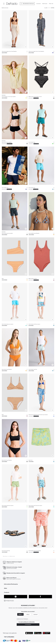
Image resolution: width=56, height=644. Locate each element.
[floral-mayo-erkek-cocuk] (41, 438)
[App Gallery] (46, 633)
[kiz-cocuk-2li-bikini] (15, 257)
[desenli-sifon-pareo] (41, 393)
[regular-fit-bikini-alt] (15, 120)
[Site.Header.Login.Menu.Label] (4, 4)
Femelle (20, 614)
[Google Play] (38, 633)
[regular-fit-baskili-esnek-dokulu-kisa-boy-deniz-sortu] (15, 211)
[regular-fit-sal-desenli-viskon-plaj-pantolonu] (41, 29)
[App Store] (29, 633)
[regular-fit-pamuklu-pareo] (15, 29)
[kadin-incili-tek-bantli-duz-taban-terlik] (15, 529)
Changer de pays (10, 601)
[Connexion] (39, 4)
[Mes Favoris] (45, 4)
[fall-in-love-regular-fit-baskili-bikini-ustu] (41, 211)
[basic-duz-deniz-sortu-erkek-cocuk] (15, 302)
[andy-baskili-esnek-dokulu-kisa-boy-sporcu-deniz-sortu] (41, 347)
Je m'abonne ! (28, 625)
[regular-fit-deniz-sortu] (41, 529)
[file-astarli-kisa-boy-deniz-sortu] (41, 166)
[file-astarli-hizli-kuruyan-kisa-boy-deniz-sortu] (15, 166)
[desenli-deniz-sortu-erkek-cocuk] (41, 302)
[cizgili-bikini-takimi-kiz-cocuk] (15, 393)
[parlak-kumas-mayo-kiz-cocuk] (41, 75)
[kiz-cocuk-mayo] (41, 257)
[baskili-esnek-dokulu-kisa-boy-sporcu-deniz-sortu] (41, 120)
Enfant (36, 614)
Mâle (28, 614)
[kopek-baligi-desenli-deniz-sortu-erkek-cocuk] (41, 483)
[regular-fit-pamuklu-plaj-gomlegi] (15, 75)
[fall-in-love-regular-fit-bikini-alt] (15, 347)
